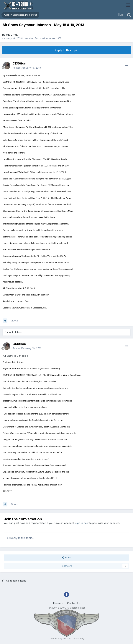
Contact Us (74, 603)
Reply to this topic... (20, 538)
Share (67, 557)
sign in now (82, 523)
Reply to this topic (67, 50)
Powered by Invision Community (67, 639)
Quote (14, 321)
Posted (27, 68)
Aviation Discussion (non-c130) (43, 38)
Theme (58, 603)
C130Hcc (12, 35)
